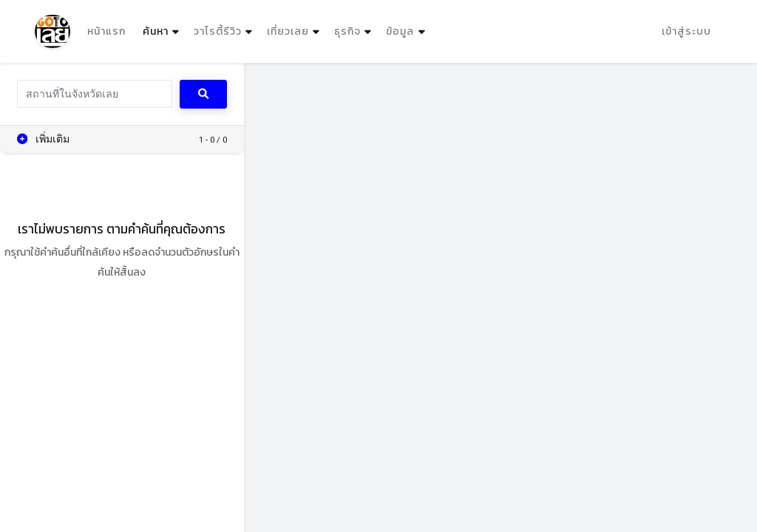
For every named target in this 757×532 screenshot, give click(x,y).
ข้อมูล (400, 31)
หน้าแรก (106, 31)
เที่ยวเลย (288, 31)
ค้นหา (163, 28)
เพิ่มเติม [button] (44, 139)
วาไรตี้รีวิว (218, 31)
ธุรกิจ (347, 31)
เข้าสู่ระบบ (686, 31)
